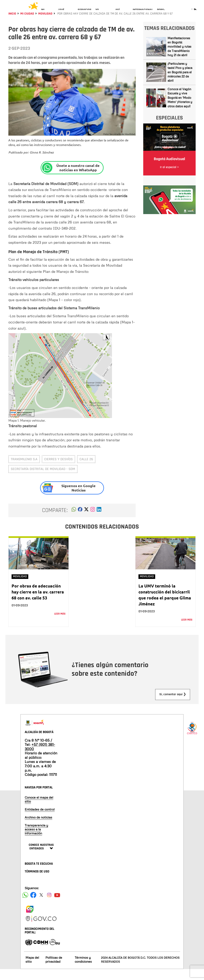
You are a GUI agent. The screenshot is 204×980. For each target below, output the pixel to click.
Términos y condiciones (83, 970)
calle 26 (86, 470)
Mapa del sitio (32, 970)
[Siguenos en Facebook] (25, 906)
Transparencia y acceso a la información (36, 840)
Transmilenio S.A (24, 470)
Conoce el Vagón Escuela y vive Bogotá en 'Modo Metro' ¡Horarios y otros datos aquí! (180, 108)
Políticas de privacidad (54, 970)
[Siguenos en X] (41, 906)
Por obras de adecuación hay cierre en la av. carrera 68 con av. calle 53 (38, 602)
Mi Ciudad (27, 24)
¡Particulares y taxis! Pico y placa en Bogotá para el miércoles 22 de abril (180, 83)
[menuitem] (48, 13)
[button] (74, 521)
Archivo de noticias (38, 828)
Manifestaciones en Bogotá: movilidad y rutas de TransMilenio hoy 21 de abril (179, 57)
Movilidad (45, 24)
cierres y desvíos (58, 470)
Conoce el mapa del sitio (39, 810)
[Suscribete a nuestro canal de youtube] (57, 906)
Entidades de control (40, 820)
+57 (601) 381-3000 (40, 757)
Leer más (60, 625)
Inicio (12, 24)
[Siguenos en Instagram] (49, 906)
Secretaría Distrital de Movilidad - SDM (43, 480)
